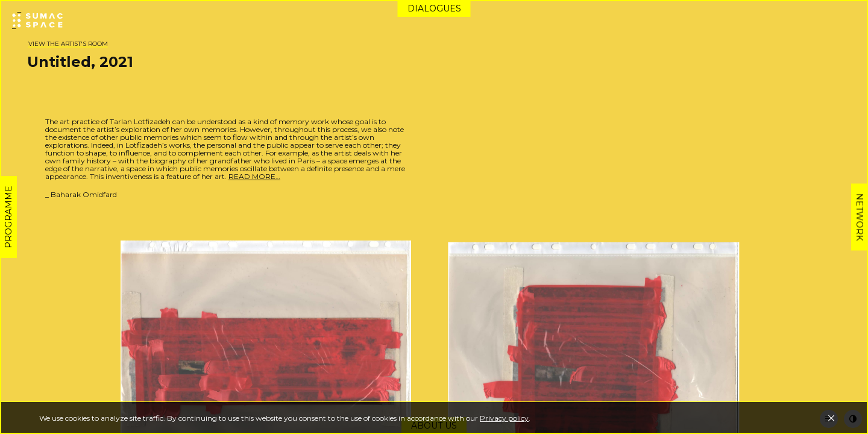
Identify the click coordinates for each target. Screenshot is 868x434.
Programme (8, 217)
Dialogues (434, 8)
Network (860, 217)
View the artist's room (68, 44)
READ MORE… (254, 176)
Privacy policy (504, 418)
